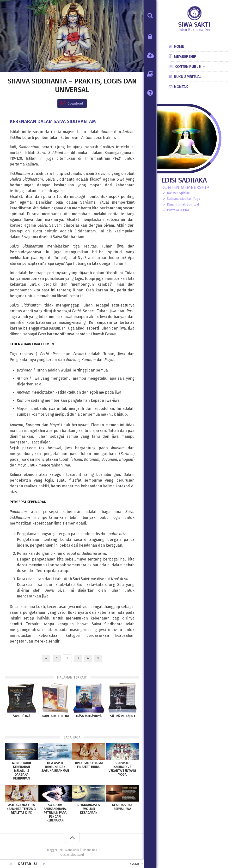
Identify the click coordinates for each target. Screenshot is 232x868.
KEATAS (135, 864)
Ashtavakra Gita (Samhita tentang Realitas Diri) (21, 809)
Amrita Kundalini (55, 716)
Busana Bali (89, 850)
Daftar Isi (28, 864)
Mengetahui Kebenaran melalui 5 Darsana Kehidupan (21, 771)
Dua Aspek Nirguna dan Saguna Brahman (55, 767)
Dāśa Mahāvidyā (89, 716)
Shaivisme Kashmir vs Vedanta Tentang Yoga (122, 769)
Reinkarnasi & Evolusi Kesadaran (89, 809)
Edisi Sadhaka (184, 180)
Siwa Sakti (194, 25)
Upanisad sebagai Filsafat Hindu (89, 765)
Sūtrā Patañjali (122, 716)
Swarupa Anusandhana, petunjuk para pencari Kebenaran (55, 813)
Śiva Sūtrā (22, 716)
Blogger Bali (55, 850)
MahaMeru (72, 850)
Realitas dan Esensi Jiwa (122, 807)
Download (72, 103)
